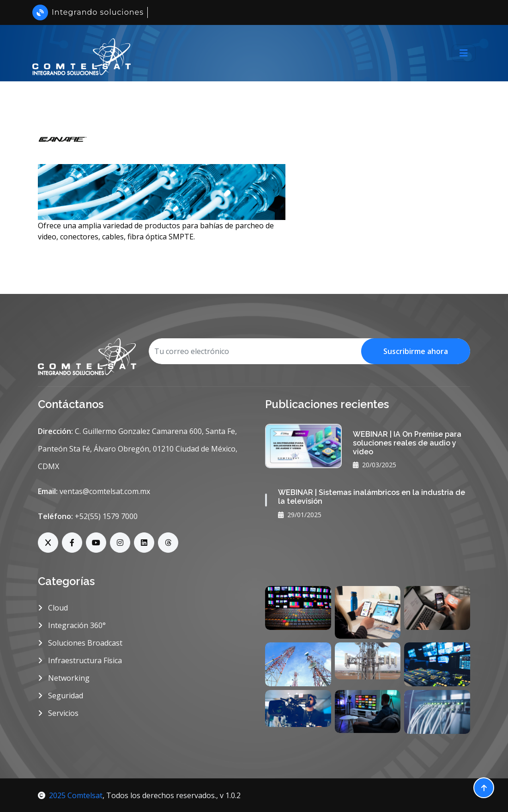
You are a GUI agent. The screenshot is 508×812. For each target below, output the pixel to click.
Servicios (58, 713)
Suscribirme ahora (416, 351)
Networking (64, 678)
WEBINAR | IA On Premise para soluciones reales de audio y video (407, 443)
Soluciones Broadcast (80, 643)
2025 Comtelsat (70, 795)
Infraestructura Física (80, 660)
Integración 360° (72, 625)
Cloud (53, 608)
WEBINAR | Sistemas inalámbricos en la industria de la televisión (372, 497)
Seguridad (60, 696)
